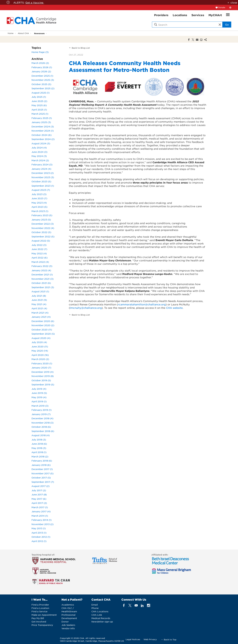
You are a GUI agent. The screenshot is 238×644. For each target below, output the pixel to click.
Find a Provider (40, 605)
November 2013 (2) (42, 524)
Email (95, 605)
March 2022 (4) (40, 262)
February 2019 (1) (41, 410)
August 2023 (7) (41, 190)
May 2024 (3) (39, 156)
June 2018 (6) (39, 444)
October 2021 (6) (41, 283)
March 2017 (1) (40, 507)
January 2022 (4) (41, 270)
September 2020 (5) (43, 334)
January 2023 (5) (41, 220)
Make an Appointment (44, 615)
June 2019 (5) (39, 393)
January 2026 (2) (41, 71)
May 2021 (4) (39, 304)
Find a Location (40, 608)
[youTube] (136, 605)
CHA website (174, 308)
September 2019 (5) (43, 384)
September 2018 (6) (43, 431)
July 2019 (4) (39, 389)
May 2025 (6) (39, 105)
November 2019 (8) (43, 376)
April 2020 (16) (40, 355)
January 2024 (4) (41, 169)
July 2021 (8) (39, 296)
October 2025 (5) (41, 84)
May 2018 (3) (39, 448)
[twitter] (130, 605)
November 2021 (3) (42, 279)
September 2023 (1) (43, 186)
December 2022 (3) (43, 224)
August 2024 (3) (41, 143)
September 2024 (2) (43, 139)
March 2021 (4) (40, 313)
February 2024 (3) (42, 164)
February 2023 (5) (42, 215)
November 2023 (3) (43, 177)
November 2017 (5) (42, 473)
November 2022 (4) (43, 228)
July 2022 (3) (39, 245)
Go (227, 24)
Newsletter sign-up (102, 622)
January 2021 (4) (41, 317)
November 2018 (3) (42, 423)
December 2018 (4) (42, 418)
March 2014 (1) (40, 516)
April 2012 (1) (39, 541)
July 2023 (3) (39, 194)
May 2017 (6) (39, 499)
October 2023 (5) (41, 181)
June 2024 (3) (39, 152)
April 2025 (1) (39, 110)
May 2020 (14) (40, 351)
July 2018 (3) (39, 440)
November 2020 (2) (43, 325)
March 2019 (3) (40, 406)
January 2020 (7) (41, 368)
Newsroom (39, 33)
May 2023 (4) (39, 203)
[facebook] (124, 605)
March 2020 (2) (40, 359)
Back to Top (170, 639)
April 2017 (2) (39, 503)
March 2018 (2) (40, 456)
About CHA (23, 33)
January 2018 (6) (41, 465)
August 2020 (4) (41, 338)
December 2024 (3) (43, 126)
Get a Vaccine (35, 2)
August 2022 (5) (41, 241)
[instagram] (149, 605)
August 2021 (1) (40, 291)
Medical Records (101, 618)
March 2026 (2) (40, 63)
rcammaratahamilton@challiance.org (142, 304)
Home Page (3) (40, 52)
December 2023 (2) (43, 173)
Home (11, 33)
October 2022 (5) (41, 232)
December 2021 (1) (42, 274)
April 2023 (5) (39, 207)
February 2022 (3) (42, 266)
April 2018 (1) (39, 452)
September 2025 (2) (43, 88)
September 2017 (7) (43, 482)
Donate (222, 7)
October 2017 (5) (41, 478)
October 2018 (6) (41, 427)
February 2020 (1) (42, 363)
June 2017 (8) (39, 494)
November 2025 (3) (43, 80)
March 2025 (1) (40, 114)
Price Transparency (42, 625)
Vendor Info (68, 628)
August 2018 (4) (41, 435)
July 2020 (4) (39, 342)
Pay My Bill (38, 618)
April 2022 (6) (39, 258)
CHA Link (97, 615)
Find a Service (39, 611)
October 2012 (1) (41, 537)
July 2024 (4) (39, 148)
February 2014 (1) (41, 520)
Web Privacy (150, 639)
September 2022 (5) (43, 236)
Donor (65, 622)
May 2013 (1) (39, 528)
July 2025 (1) (39, 97)
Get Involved (39, 622)
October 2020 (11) (42, 330)
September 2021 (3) (43, 287)
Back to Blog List (81, 48)
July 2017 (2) (39, 490)
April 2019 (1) (39, 401)
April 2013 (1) (39, 533)
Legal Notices (133, 639)
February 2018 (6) (42, 461)
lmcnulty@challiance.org (86, 308)
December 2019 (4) (42, 372)
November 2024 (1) (43, 131)
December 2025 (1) (42, 76)
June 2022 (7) (39, 249)
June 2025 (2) (39, 101)
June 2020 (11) (40, 346)
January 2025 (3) (41, 122)
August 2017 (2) (40, 486)
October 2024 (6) (41, 135)
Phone (95, 608)
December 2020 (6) (43, 321)
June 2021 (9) (39, 300)
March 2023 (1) (40, 211)
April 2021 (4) (39, 308)
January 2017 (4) (41, 511)
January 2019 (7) (41, 414)
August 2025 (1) (40, 93)
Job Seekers (68, 625)
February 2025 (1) (42, 118)
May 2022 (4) (39, 253)
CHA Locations (100, 611)
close (234, 2)
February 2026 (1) (42, 67)
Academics (68, 605)
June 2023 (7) (39, 198)
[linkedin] (142, 605)
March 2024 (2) (40, 160)
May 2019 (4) (39, 397)
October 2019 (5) (41, 380)
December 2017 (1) (42, 469)
